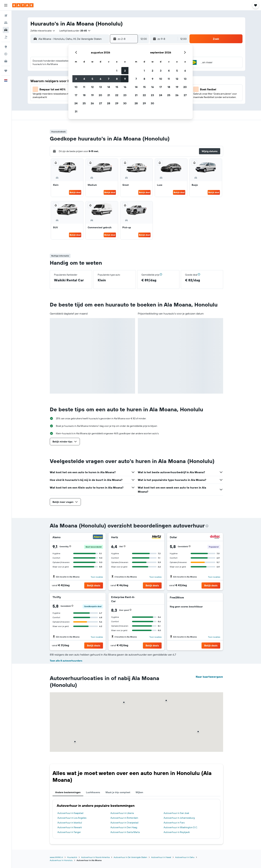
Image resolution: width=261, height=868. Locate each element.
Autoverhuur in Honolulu (61, 860)
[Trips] (6, 71)
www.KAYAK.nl (56, 857)
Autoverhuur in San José (176, 813)
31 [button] (76, 111)
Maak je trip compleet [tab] (118, 792)
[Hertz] (156, 537)
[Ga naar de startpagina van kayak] (23, 5)
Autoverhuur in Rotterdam (124, 818)
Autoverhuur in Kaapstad (70, 813)
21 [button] (109, 95)
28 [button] (109, 103)
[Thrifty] (98, 597)
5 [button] (92, 79)
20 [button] (100, 95)
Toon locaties (97, 577)
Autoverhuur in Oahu (185, 857)
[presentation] (207, 526)
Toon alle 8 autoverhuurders (66, 661)
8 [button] (117, 79)
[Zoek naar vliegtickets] (6, 16)
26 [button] (92, 103)
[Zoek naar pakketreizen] (6, 37)
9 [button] (125, 79)
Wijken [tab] (139, 792)
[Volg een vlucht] (6, 54)
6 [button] (101, 79)
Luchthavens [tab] (93, 792)
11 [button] (84, 87)
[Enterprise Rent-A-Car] (149, 599)
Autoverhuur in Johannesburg (179, 818)
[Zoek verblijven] (6, 23)
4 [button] (84, 79)
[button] (6, 5)
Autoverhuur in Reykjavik (177, 832)
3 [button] (76, 79)
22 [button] (117, 95)
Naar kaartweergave (209, 677)
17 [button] (76, 95)
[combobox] (43, 31)
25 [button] (84, 103)
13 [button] (101, 87)
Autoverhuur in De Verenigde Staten (130, 857)
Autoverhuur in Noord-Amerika (95, 857)
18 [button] (84, 95)
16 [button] (125, 87)
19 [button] (92, 95)
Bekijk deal (75, 192)
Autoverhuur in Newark (70, 827)
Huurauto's (72, 857)
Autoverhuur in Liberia (122, 813)
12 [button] (92, 87)
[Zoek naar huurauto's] (6, 30)
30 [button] (125, 103)
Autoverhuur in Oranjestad (124, 823)
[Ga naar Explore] (6, 47)
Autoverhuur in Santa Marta (125, 832)
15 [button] (117, 87)
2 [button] (125, 71)
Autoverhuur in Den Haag (124, 827)
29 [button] (117, 103)
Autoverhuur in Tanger (69, 832)
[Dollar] (215, 537)
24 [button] (76, 103)
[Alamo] (98, 537)
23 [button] (125, 95)
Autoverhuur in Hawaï (161, 857)
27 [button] (101, 103)
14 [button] (109, 87)
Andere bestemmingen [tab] (68, 792)
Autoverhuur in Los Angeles (72, 818)
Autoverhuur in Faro (174, 823)
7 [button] (109, 79)
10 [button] (76, 87)
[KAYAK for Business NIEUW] (6, 61)
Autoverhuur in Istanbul (70, 823)
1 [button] (117, 71)
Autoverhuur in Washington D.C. (181, 827)
